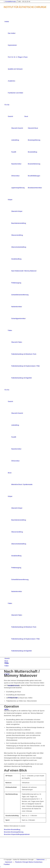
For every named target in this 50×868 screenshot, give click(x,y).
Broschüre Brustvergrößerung (14, 832)
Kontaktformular (11, 2)
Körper (10, 200)
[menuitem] (25, 57)
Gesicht (10, 116)
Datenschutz (41, 860)
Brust (26, 116)
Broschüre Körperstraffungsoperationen (17, 834)
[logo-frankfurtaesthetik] (25, 10)
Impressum (9, 862)
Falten (10, 330)
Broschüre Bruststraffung (12, 830)
